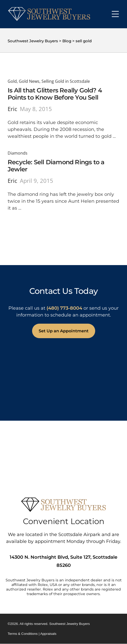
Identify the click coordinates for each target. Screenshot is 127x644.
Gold (12, 81)
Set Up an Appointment (64, 331)
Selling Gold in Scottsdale (66, 81)
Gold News (29, 81)
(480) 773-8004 (64, 308)
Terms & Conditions (23, 634)
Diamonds (18, 153)
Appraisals (48, 634)
